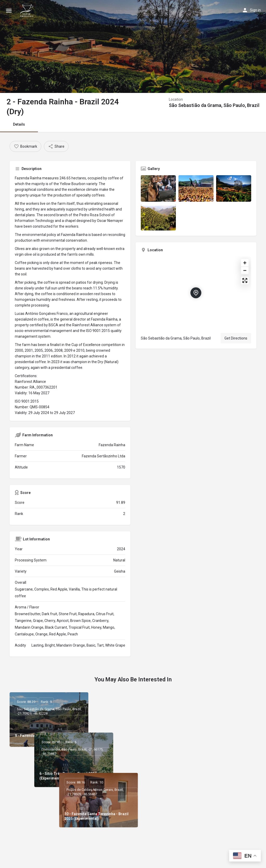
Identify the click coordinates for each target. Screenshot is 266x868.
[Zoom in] (245, 263)
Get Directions (236, 338)
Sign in (255, 10)
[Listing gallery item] (158, 188)
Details (19, 124)
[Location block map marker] (196, 293)
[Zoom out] (245, 270)
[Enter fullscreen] (245, 280)
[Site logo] (28, 10)
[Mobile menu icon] (9, 11)
